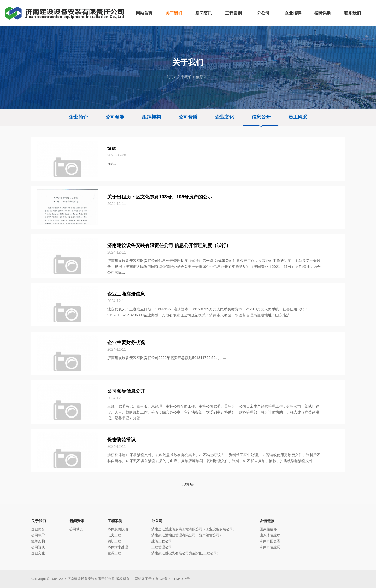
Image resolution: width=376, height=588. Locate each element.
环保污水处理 (118, 547)
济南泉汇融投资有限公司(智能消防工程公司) (185, 553)
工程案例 (115, 521)
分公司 (157, 521)
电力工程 (114, 535)
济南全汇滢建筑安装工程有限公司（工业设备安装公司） (194, 529)
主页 (169, 77)
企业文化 (225, 117)
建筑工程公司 (162, 541)
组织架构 (151, 117)
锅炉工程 (114, 541)
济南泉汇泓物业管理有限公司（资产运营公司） (187, 535)
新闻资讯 (77, 521)
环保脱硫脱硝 (118, 529)
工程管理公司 (162, 547)
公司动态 (76, 529)
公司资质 (188, 117)
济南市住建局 (270, 547)
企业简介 (78, 117)
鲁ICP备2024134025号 (172, 579)
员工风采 (298, 117)
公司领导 (115, 117)
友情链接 (267, 521)
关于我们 (184, 77)
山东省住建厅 (270, 535)
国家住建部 (268, 529)
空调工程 (114, 553)
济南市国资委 (270, 541)
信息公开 (203, 77)
